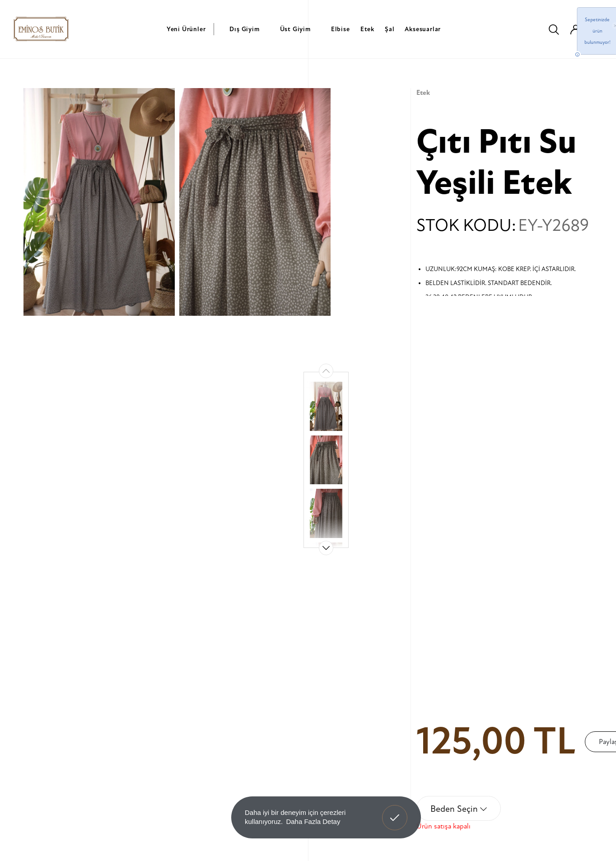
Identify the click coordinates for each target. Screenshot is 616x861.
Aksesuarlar (423, 29)
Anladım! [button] (395, 811)
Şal (390, 29)
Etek (367, 29)
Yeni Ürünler (186, 29)
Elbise (341, 29)
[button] (326, 548)
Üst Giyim (295, 29)
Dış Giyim (244, 29)
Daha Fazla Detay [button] (313, 821)
